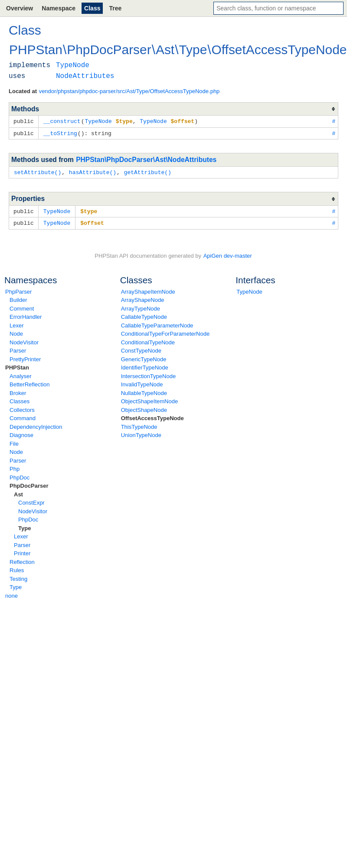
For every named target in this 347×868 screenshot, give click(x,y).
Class (92, 8)
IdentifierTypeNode (145, 365)
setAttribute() (38, 171)
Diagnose (21, 433)
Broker (18, 391)
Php (15, 467)
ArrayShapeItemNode (148, 290)
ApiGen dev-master (228, 254)
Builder (18, 298)
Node (16, 332)
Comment (22, 306)
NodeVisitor (24, 340)
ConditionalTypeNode (148, 340)
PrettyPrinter (25, 357)
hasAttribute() (93, 171)
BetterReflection (30, 382)
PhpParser (18, 290)
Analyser (21, 374)
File (14, 442)
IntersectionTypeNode (148, 374)
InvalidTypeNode (142, 382)
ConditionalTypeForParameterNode (165, 332)
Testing (18, 577)
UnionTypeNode (141, 433)
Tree (115, 8)
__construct (62, 121)
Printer (22, 551)
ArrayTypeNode (141, 306)
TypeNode (249, 290)
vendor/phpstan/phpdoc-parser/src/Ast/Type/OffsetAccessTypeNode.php (129, 91)
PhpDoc (20, 475)
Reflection (22, 560)
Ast (18, 492)
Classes (20, 399)
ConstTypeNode (141, 348)
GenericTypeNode (144, 357)
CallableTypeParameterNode (157, 323)
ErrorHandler (26, 315)
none (11, 594)
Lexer (17, 323)
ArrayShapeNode (143, 298)
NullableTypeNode (144, 391)
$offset (92, 221)
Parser (18, 348)
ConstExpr (31, 500)
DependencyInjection (36, 425)
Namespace (59, 8)
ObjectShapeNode (144, 408)
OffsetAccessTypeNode (152, 416)
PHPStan (17, 365)
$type (89, 210)
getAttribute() (148, 171)
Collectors (22, 408)
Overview (20, 8)
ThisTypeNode (139, 425)
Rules (17, 568)
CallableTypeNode (144, 315)
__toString (60, 133)
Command (23, 416)
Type (25, 526)
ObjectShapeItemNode (150, 399)
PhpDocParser (29, 484)
